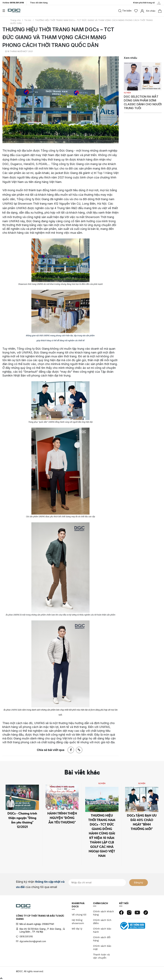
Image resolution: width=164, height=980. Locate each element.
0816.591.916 (26, 936)
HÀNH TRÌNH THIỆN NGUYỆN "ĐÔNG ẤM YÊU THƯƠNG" (62, 818)
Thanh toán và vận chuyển (101, 956)
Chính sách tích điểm (102, 922)
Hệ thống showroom (78, 922)
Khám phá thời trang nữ (147, 3)
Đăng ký (139, 882)
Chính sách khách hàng (103, 913)
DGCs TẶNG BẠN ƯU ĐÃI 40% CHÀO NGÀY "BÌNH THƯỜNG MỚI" (142, 822)
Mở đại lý (77, 929)
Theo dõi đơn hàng (39, 3)
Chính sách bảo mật (102, 948)
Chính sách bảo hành (102, 930)
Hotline (13, 3)
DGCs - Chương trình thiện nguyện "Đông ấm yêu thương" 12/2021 (22, 820)
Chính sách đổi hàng (102, 939)
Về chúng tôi (79, 915)
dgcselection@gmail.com (33, 941)
